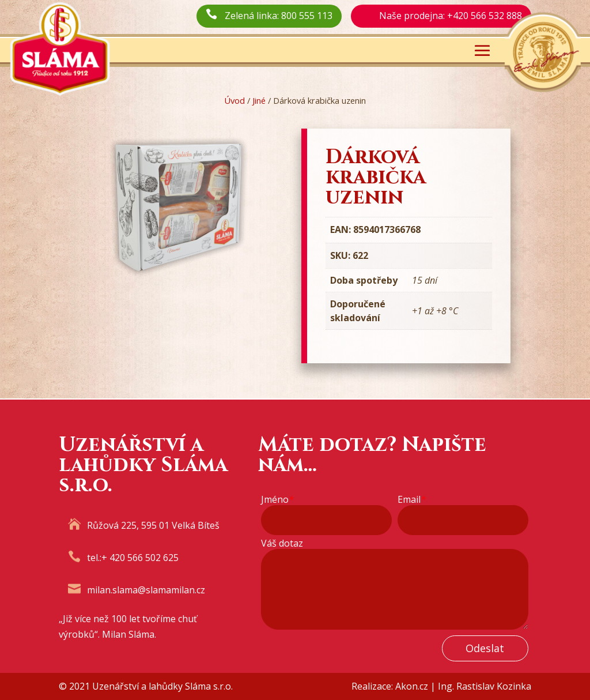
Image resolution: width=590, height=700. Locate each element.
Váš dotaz (282, 543)
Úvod (235, 100)
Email (412, 500)
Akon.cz (412, 686)
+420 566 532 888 (485, 16)
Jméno (277, 500)
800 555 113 (307, 16)
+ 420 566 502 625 (140, 558)
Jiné (259, 100)
